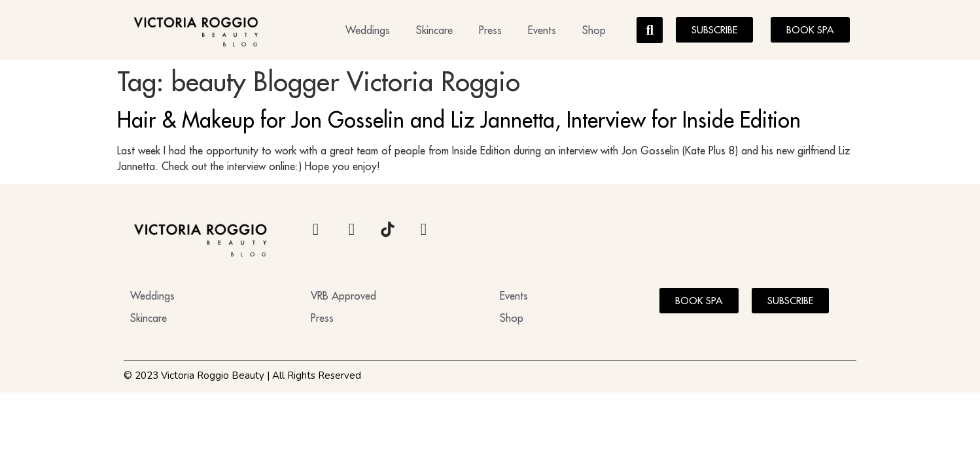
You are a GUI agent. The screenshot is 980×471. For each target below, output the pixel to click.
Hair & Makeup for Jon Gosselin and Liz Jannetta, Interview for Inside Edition (459, 120)
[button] (650, 30)
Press (490, 30)
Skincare (434, 30)
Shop (594, 30)
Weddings (368, 30)
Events (542, 30)
